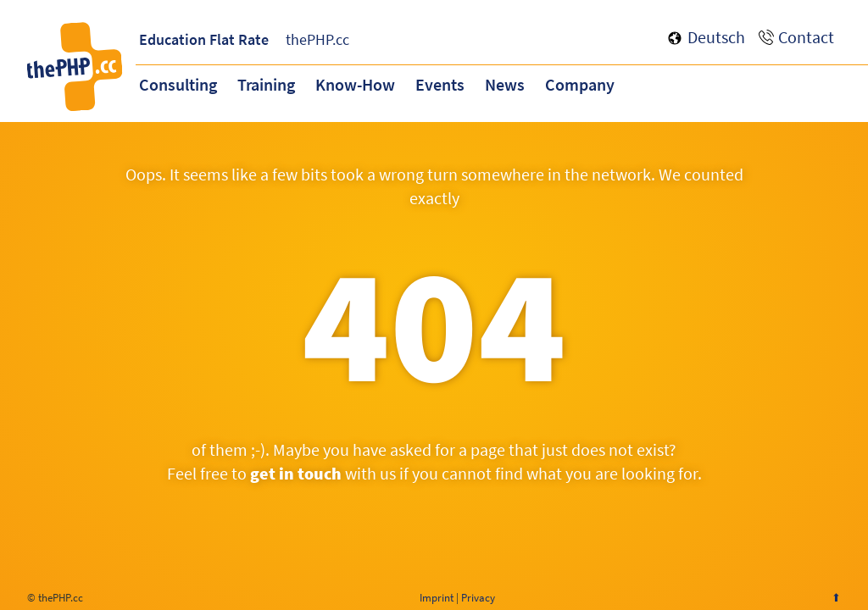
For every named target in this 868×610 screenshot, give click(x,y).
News (505, 84)
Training (266, 84)
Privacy (478, 598)
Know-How (355, 84)
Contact (806, 37)
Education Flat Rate (204, 39)
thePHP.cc (317, 39)
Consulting (178, 84)
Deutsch (716, 37)
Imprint (437, 598)
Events (440, 84)
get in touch (296, 473)
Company (580, 84)
